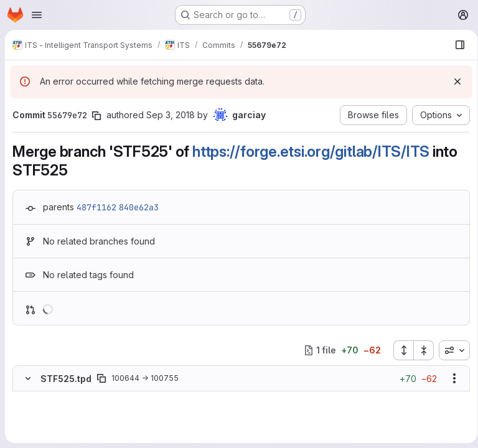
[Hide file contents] (28, 378)
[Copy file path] (101, 378)
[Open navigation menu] (37, 15)
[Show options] (450, 378)
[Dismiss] (453, 82)
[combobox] (450, 350)
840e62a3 (139, 207)
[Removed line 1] (27, 398)
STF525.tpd (66, 379)
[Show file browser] (456, 45)
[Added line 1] (57, 422)
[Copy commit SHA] (96, 116)
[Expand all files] (399, 350)
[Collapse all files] (419, 350)
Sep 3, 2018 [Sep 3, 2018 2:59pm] (171, 115)
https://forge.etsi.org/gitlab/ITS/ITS (311, 152)
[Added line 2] (57, 435)
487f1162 (96, 207)
